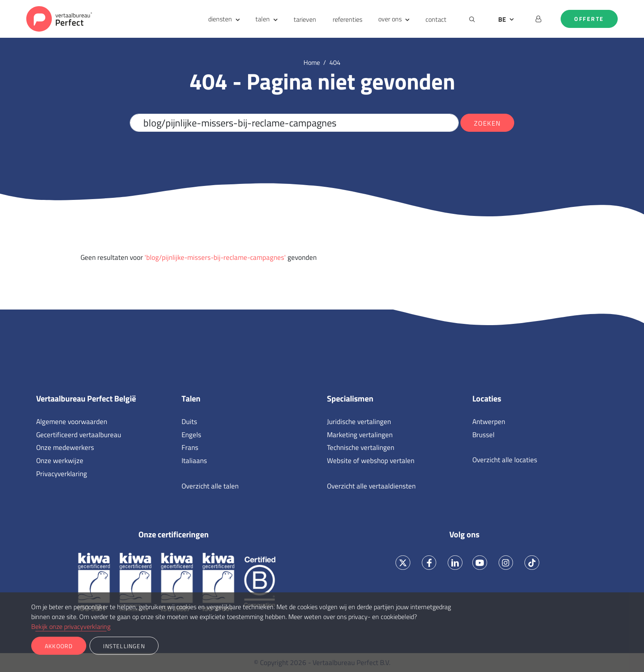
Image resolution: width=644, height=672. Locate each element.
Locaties (487, 399)
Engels (191, 435)
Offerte (589, 19)
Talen (191, 399)
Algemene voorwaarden (72, 422)
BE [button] (502, 19)
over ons (390, 19)
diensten (220, 19)
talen (263, 19)
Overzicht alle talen (210, 486)
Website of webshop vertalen (371, 461)
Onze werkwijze (60, 461)
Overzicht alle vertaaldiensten (371, 486)
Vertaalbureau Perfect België (86, 399)
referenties (347, 19)
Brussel (483, 435)
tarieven (305, 19)
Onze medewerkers (65, 447)
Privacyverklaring (62, 474)
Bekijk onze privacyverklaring (71, 626)
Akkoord (59, 646)
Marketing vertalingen (360, 435)
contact (436, 19)
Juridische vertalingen (359, 422)
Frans (190, 447)
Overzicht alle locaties (505, 460)
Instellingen (124, 646)
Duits (189, 422)
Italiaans (194, 461)
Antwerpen (489, 422)
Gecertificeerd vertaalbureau (79, 435)
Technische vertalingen (361, 447)
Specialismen (350, 399)
